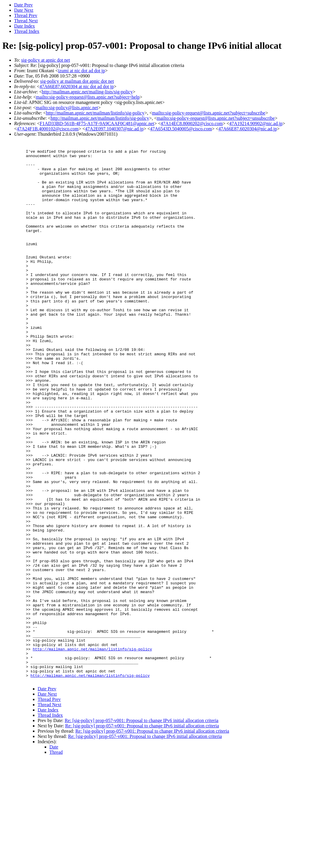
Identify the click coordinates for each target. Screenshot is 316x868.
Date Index (25, 26)
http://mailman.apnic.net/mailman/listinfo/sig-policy (95, 113)
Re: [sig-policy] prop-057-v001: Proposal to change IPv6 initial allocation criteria (142, 829)
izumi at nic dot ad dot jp (81, 71)
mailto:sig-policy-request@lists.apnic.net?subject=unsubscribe (216, 118)
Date (54, 855)
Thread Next (26, 21)
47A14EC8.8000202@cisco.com (192, 123)
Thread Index (27, 31)
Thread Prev (26, 15)
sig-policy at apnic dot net (46, 60)
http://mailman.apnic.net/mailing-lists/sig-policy (87, 92)
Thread (56, 861)
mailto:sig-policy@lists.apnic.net (67, 108)
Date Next (24, 10)
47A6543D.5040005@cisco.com (181, 129)
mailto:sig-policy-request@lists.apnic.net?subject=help (88, 97)
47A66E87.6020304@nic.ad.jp (248, 129)
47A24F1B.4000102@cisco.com (48, 129)
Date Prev (24, 5)
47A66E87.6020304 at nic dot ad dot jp (77, 86)
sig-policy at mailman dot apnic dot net (77, 81)
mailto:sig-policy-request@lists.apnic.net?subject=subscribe (209, 113)
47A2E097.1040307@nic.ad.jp (114, 129)
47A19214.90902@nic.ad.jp (256, 123)
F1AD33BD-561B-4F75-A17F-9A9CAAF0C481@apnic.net (97, 123)
